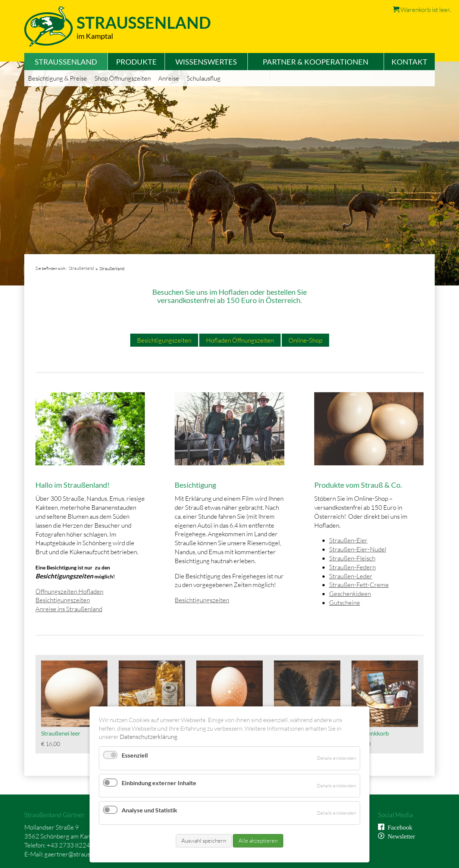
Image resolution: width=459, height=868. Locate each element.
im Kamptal (95, 36)
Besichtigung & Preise (57, 78)
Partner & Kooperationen (316, 62)
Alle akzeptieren (258, 841)
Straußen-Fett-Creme (359, 585)
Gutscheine (345, 602)
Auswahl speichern (204, 841)
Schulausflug (204, 78)
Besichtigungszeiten (164, 340)
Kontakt (409, 62)
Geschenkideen (350, 594)
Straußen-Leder (351, 576)
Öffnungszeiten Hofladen (69, 591)
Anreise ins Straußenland (69, 609)
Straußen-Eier (348, 540)
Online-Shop (305, 340)
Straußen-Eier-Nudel (358, 549)
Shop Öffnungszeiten (123, 78)
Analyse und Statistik (149, 810)
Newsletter (400, 836)
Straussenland (144, 23)
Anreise (169, 78)
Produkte (136, 62)
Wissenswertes (206, 62)
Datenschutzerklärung (149, 737)
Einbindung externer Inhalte (159, 783)
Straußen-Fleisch (352, 558)
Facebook (398, 827)
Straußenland (81, 268)
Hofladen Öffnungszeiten (240, 340)
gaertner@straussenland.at (81, 854)
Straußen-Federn (352, 567)
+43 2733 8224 (68, 845)
